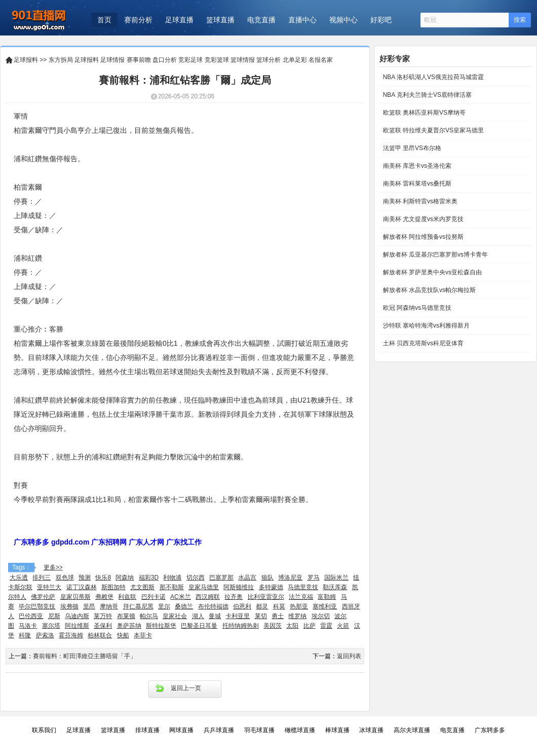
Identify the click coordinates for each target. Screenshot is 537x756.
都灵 (262, 606)
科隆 (25, 635)
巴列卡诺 (154, 597)
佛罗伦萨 (43, 597)
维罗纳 (297, 616)
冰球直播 (371, 730)
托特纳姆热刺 (241, 626)
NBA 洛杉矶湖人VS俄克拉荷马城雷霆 (432, 77)
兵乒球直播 (219, 730)
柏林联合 (100, 635)
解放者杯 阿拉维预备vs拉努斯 (422, 237)
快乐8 (103, 578)
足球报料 (26, 60)
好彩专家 (395, 59)
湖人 (198, 616)
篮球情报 (243, 60)
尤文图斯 (142, 587)
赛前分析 (138, 20)
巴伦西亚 (31, 616)
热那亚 (299, 606)
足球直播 (179, 20)
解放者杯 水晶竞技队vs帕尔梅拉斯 (428, 290)
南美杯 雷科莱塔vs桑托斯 (416, 184)
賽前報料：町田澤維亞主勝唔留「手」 (85, 656)
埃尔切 (321, 616)
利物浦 (172, 578)
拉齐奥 (234, 597)
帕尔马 (149, 616)
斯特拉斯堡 (161, 626)
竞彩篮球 (217, 60)
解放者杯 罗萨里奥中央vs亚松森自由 (431, 272)
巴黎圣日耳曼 (199, 626)
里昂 (89, 606)
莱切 (261, 616)
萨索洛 (45, 635)
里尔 (164, 606)
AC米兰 (181, 597)
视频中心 (343, 20)
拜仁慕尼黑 (138, 606)
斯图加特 (113, 587)
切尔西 (196, 578)
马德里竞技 (303, 587)
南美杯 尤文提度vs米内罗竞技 (422, 219)
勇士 (278, 616)
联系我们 (44, 730)
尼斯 (54, 616)
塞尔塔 (51, 626)
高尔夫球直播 (412, 730)
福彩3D (149, 578)
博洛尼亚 (290, 578)
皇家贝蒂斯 (75, 597)
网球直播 (181, 730)
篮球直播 (220, 20)
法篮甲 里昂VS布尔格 (411, 148)
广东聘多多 (490, 730)
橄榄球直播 (300, 730)
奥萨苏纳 (129, 626)
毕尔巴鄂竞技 (37, 606)
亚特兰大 (49, 587)
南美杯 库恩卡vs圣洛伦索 (416, 166)
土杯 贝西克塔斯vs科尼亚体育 (422, 343)
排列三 (42, 578)
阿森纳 (125, 578)
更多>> (53, 567)
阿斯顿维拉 (239, 587)
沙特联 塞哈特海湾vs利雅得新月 (425, 326)
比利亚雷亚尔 (266, 597)
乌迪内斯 (77, 616)
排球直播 (147, 730)
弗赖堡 (104, 597)
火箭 (343, 626)
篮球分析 (269, 60)
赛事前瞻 (139, 60)
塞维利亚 (325, 606)
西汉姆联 (208, 597)
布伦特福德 (213, 606)
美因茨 (273, 626)
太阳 (292, 626)
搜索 (520, 20)
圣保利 (103, 626)
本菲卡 (143, 635)
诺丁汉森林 (82, 587)
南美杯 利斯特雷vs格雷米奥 (419, 201)
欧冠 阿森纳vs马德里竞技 (416, 308)
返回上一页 (186, 688)
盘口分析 (165, 60)
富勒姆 (327, 597)
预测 (85, 578)
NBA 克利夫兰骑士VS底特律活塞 (426, 95)
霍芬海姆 (71, 635)
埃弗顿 (69, 606)
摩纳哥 (109, 606)
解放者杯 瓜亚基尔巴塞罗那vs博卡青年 (434, 255)
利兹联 (127, 597)
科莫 (279, 606)
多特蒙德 (271, 587)
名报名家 (321, 60)
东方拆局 (61, 60)
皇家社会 (175, 616)
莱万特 (103, 616)
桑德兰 (184, 606)
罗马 (314, 578)
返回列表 (349, 656)
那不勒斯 (172, 587)
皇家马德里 (204, 587)
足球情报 (112, 60)
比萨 (310, 626)
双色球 (65, 578)
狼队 (267, 578)
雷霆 (326, 626)
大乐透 (19, 578)
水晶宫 (247, 578)
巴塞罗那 (221, 578)
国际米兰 (336, 578)
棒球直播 (337, 730)
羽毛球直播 (259, 730)
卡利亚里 (238, 616)
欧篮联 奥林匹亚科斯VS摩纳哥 (423, 113)
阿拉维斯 (77, 626)
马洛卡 (28, 626)
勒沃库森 (335, 587)
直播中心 (302, 20)
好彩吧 (381, 20)
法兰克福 (301, 597)
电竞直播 (261, 20)
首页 (104, 20)
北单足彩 (295, 60)
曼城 (215, 616)
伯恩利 (242, 606)
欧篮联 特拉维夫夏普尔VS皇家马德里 (432, 130)
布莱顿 (126, 616)
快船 (123, 635)
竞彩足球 (190, 60)
